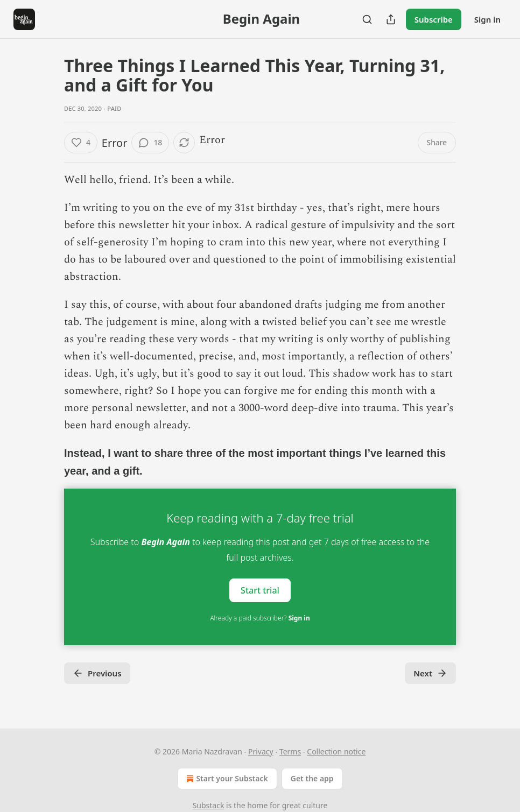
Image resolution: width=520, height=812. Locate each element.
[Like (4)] (81, 143)
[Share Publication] (391, 19)
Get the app (312, 778)
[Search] (367, 19)
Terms (290, 751)
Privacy (261, 751)
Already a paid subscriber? (260, 618)
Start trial (260, 590)
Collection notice (336, 751)
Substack (209, 805)
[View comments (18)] (150, 143)
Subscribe (434, 19)
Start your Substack (226, 779)
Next (430, 673)
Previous (97, 673)
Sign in (487, 19)
